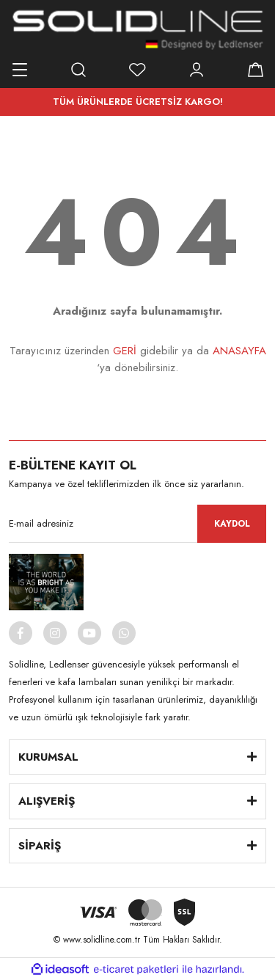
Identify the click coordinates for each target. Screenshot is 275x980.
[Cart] (255, 70)
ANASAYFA (239, 351)
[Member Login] (197, 70)
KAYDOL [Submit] (232, 524)
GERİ (125, 351)
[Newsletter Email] (137, 524)
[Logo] (138, 29)
